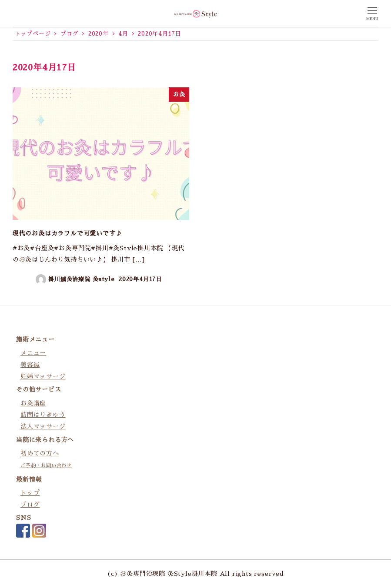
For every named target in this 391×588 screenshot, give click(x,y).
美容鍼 (30, 365)
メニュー (33, 353)
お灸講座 (33, 403)
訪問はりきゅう (43, 415)
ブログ (30, 505)
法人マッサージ (43, 426)
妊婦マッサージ (43, 376)
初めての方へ (40, 453)
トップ (30, 493)
